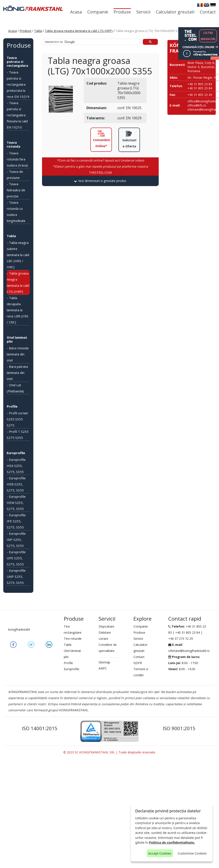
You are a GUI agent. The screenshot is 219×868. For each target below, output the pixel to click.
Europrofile (16, 453)
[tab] (100, 181)
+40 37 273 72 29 (181, 639)
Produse (122, 12)
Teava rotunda (13, 144)
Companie (98, 12)
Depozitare (106, 626)
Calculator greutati (175, 12)
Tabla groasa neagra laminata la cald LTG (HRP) (79, 31)
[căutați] (91, 42)
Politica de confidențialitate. (172, 842)
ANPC (103, 668)
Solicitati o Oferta (129, 139)
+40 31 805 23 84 (188, 632)
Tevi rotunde (73, 639)
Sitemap (104, 662)
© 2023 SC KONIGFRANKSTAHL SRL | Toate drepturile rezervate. (110, 752)
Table (68, 645)
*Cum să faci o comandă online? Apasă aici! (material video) (100, 160)
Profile (12, 406)
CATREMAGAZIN (208, 36)
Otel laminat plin (17, 339)
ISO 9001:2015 (179, 728)
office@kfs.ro (197, 105)
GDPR (138, 663)
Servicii (143, 12)
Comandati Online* (102, 139)
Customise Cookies (192, 853)
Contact (208, 12)
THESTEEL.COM (100, 169)
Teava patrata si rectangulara (17, 62)
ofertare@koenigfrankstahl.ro (189, 651)
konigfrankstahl (19, 629)
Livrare (103, 639)
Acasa (76, 12)
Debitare (105, 632)
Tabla (38, 31)
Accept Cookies (160, 853)
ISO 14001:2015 (40, 728)
